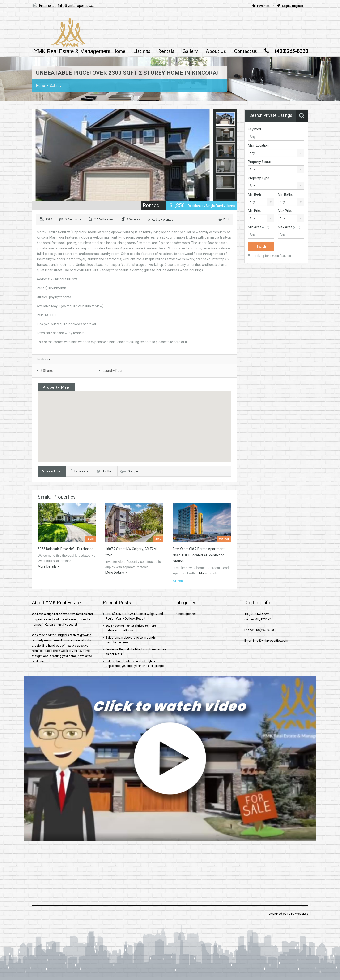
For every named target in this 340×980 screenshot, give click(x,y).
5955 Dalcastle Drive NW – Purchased (66, 549)
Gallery (190, 51)
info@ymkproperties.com (78, 5)
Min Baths (285, 194)
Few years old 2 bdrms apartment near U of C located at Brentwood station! (199, 555)
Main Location (258, 145)
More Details (49, 566)
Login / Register (290, 6)
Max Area (289, 227)
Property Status (260, 162)
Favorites (261, 6)
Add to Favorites (160, 220)
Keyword (254, 129)
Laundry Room (114, 371)
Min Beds (255, 194)
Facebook (79, 471)
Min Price (255, 211)
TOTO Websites (297, 914)
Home (119, 51)
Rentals (166, 51)
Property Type (259, 178)
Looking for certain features (269, 256)
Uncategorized (187, 614)
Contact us (245, 51)
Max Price (285, 211)
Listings (142, 51)
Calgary (55, 86)
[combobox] (276, 153)
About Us (216, 51)
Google (129, 471)
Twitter (104, 471)
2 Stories (47, 371)
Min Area (259, 227)
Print (224, 219)
